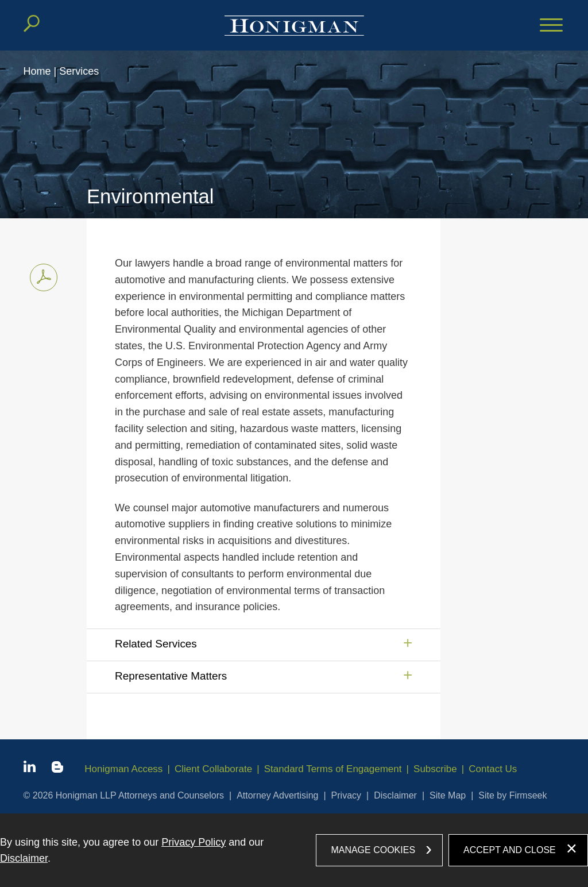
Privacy (346, 795)
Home (37, 71)
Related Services (156, 644)
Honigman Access (123, 769)
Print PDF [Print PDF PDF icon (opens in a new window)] (40, 275)
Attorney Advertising (277, 795)
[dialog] (294, 850)
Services (79, 71)
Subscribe (435, 769)
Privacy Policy (194, 842)
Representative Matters (171, 676)
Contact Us (493, 769)
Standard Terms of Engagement (333, 769)
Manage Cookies (373, 850)
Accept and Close (510, 850)
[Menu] (551, 26)
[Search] (32, 24)
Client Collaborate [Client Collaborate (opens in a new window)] (213, 769)
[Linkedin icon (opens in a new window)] (30, 769)
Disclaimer (395, 795)
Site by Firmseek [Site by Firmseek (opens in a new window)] (512, 795)
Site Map (448, 795)
